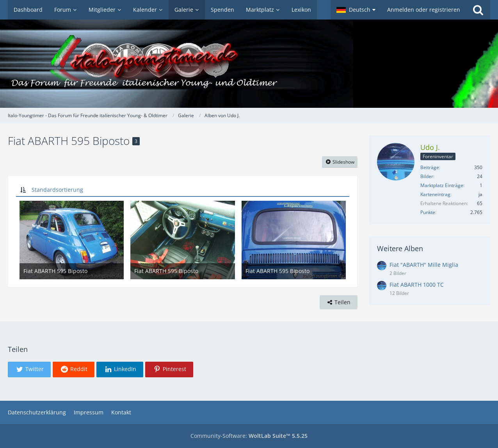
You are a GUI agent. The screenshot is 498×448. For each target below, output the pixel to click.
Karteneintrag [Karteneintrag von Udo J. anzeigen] (435, 194)
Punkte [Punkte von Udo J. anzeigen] (428, 212)
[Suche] (478, 10)
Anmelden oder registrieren (424, 10)
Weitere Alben (400, 248)
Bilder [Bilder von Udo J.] (427, 176)
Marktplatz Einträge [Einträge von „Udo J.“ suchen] (442, 185)
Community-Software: (249, 436)
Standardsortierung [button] (57, 190)
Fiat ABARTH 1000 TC (417, 285)
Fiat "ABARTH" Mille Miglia (424, 265)
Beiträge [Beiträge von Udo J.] (430, 167)
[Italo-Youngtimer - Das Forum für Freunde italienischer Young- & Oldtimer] (249, 64)
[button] (356, 10)
